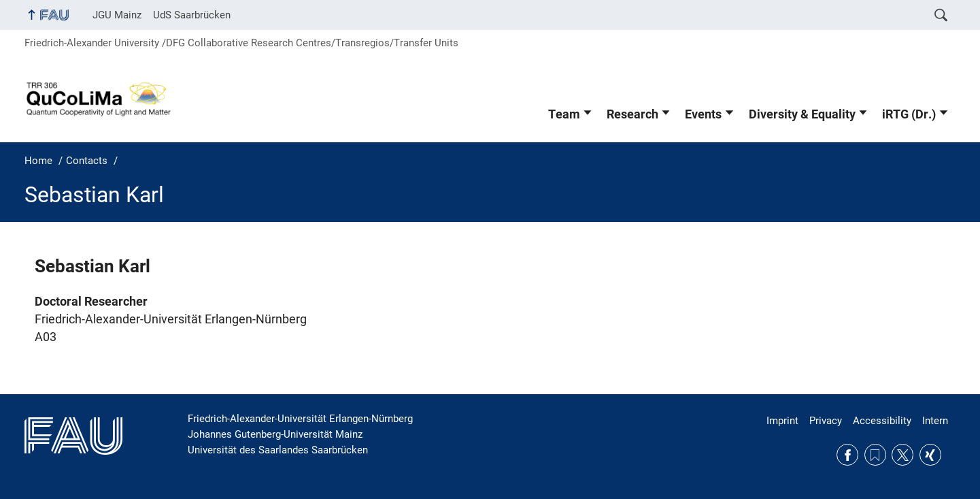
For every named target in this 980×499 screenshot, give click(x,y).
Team (564, 114)
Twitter (902, 455)
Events (703, 114)
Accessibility (882, 421)
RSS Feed (875, 455)
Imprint (782, 421)
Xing (930, 455)
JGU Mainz (117, 15)
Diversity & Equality (802, 114)
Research (632, 114)
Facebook (847, 455)
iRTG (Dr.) (909, 114)
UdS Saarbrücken (192, 15)
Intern (935, 421)
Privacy (826, 421)
